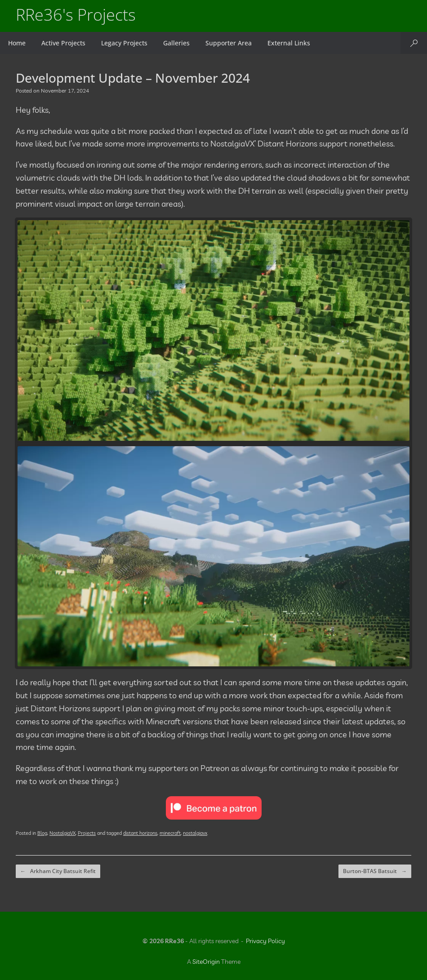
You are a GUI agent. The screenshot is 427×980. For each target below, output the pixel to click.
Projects (87, 833)
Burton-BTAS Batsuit (375, 871)
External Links (289, 43)
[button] (414, 43)
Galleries (176, 43)
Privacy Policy (265, 941)
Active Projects (63, 43)
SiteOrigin (206, 962)
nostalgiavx (195, 833)
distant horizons (140, 833)
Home (17, 43)
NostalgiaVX (62, 833)
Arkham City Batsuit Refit (58, 871)
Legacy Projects (124, 43)
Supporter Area (229, 43)
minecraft (170, 833)
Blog (42, 833)
